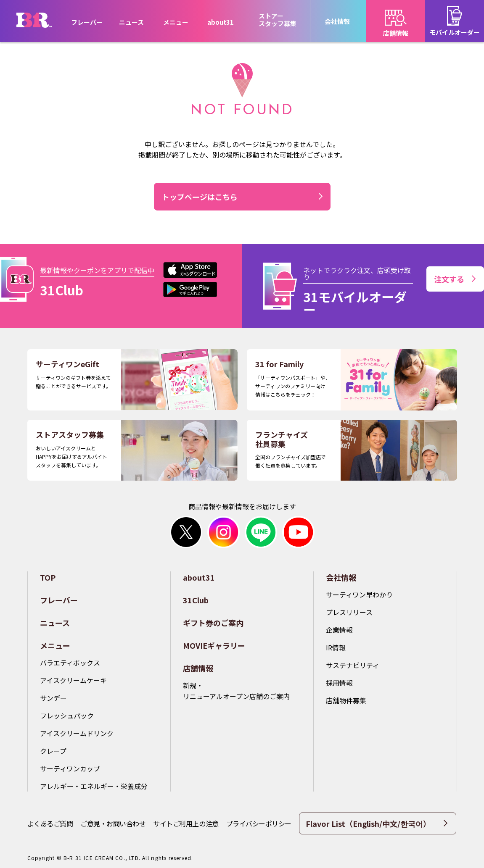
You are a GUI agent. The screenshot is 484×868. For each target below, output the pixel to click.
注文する (455, 279)
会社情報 (341, 577)
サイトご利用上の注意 (186, 823)
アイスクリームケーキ (73, 680)
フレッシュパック (67, 715)
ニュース (131, 22)
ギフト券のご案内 (213, 623)
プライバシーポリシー (259, 823)
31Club (196, 600)
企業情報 (339, 630)
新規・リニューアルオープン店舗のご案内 (236, 691)
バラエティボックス (70, 663)
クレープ (53, 751)
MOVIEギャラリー (214, 645)
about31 (221, 22)
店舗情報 (198, 668)
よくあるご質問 (50, 823)
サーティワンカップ (70, 768)
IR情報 (336, 647)
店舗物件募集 (346, 700)
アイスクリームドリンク (77, 733)
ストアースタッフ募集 (278, 20)
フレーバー (87, 22)
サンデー (53, 698)
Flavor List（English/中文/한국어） (377, 823)
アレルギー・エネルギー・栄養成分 (94, 786)
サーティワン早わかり (359, 594)
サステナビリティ (353, 665)
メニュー (55, 645)
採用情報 (339, 683)
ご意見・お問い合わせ (113, 823)
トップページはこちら (200, 197)
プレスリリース (349, 612)
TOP (48, 577)
